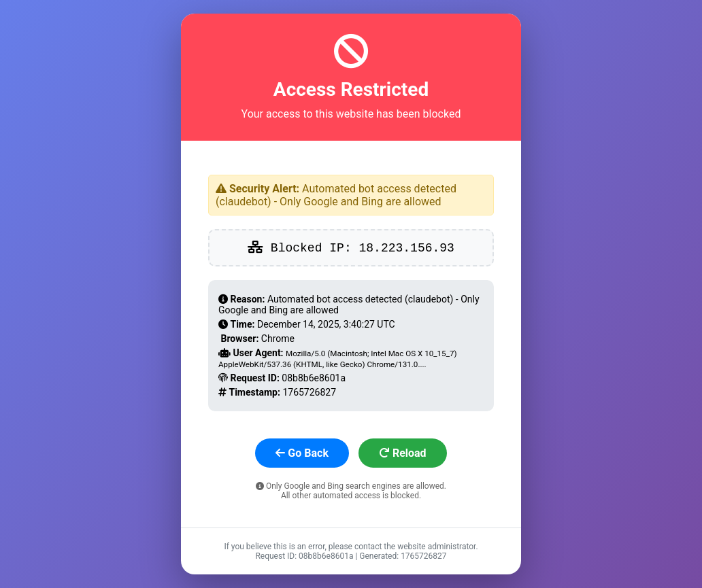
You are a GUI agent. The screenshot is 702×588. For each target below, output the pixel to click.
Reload (403, 453)
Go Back (302, 453)
